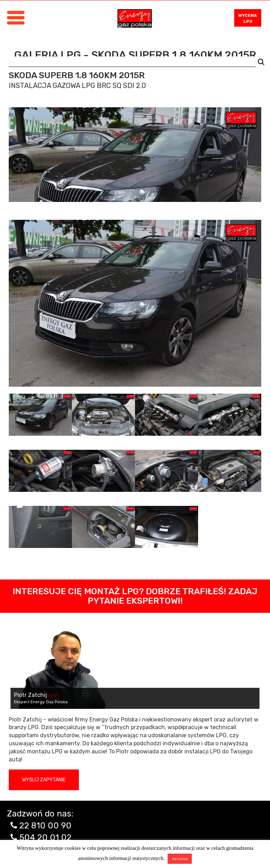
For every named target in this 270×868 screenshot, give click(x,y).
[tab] (40, 415)
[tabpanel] (135, 303)
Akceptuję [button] (180, 859)
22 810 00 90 (45, 826)
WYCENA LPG (248, 18)
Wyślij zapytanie (44, 780)
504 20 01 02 (45, 838)
